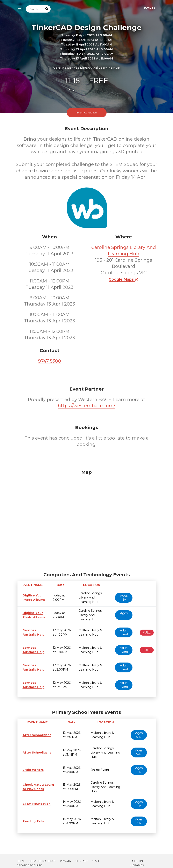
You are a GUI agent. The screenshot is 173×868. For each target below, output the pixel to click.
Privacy (66, 857)
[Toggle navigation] (19, 9)
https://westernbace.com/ (86, 406)
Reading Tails (32, 817)
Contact (82, 857)
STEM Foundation (35, 799)
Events (150, 8)
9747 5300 (49, 361)
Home (21, 857)
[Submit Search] (47, 9)
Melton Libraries (137, 859)
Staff (96, 857)
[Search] (35, 9)
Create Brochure (30, 861)
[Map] (87, 520)
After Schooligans (35, 735)
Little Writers (32, 770)
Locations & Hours (42, 857)
